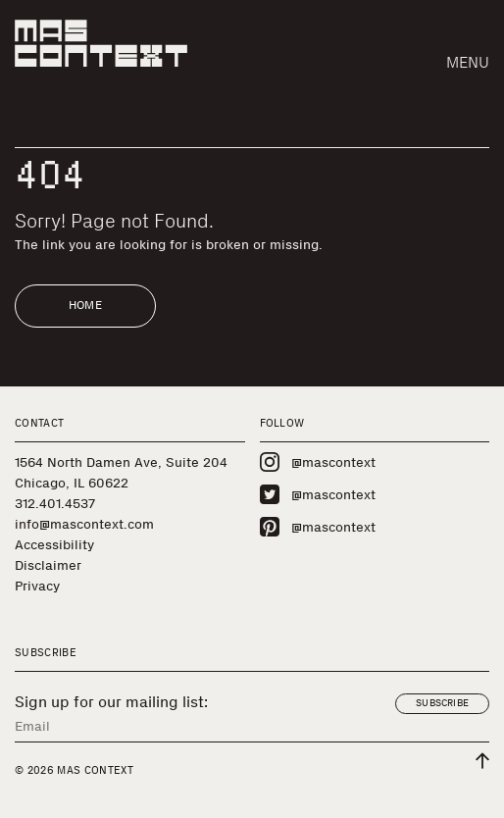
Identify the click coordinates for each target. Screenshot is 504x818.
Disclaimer (48, 565)
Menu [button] (468, 62)
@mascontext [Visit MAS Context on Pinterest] (318, 527)
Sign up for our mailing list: (111, 702)
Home (85, 305)
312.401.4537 (55, 504)
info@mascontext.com (84, 524)
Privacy (37, 586)
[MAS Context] (101, 43)
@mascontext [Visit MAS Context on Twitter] (318, 494)
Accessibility (54, 545)
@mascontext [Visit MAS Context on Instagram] (318, 462)
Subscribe (442, 703)
